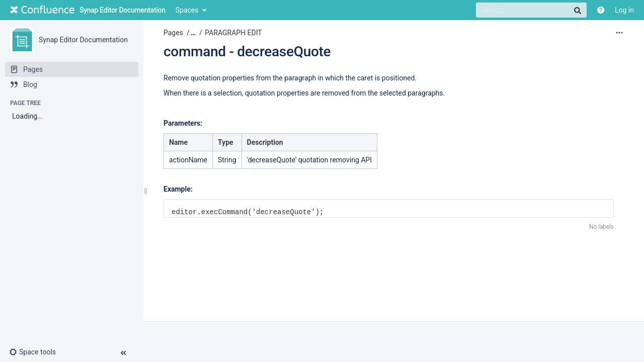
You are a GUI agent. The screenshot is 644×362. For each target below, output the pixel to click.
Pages (173, 33)
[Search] (531, 10)
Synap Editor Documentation (83, 40)
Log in (624, 10)
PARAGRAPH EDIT (233, 33)
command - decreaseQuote (247, 52)
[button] (36, 352)
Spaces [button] (187, 10)
